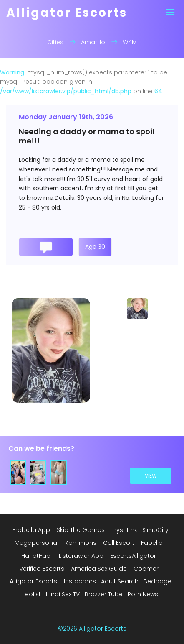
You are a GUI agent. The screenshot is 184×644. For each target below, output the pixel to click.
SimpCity (155, 530)
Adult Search (120, 581)
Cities (55, 42)
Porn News (143, 594)
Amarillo (93, 42)
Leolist (32, 594)
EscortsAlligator (133, 556)
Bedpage (158, 581)
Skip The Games (81, 530)
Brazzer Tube (104, 594)
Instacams (80, 581)
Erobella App (31, 530)
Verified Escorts (42, 569)
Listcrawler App (81, 556)
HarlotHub (36, 556)
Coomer (146, 569)
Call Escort (119, 543)
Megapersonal (37, 543)
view (151, 476)
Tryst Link (124, 530)
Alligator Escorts (33, 581)
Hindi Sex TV (63, 594)
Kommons (81, 543)
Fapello (152, 543)
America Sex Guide (99, 569)
